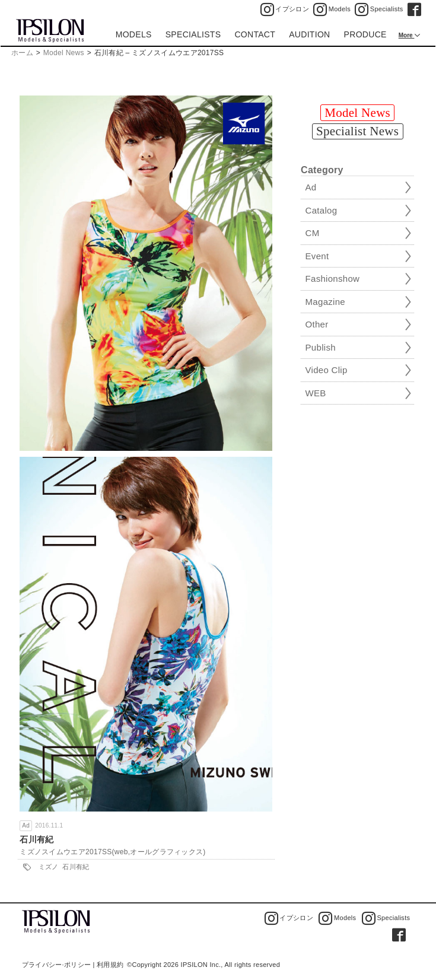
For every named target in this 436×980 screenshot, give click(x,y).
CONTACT (255, 34)
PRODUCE (365, 34)
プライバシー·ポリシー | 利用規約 (73, 965)
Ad (26, 825)
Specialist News (357, 131)
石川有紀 (36, 839)
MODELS (134, 34)
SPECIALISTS (193, 34)
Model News (64, 53)
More (407, 35)
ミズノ (49, 867)
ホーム (22, 53)
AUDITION (309, 34)
